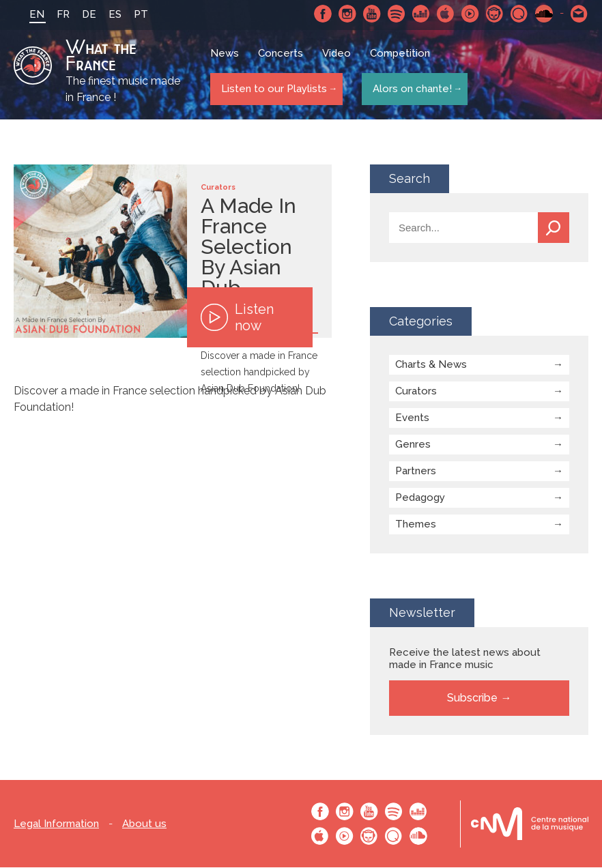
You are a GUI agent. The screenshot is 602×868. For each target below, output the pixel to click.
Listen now (237, 318)
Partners (416, 472)
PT (133, 14)
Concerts (282, 58)
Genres (413, 445)
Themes (416, 525)
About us (144, 825)
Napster (495, 14)
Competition (401, 58)
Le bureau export (530, 825)
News (226, 58)
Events (412, 418)
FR (55, 14)
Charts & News (431, 365)
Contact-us (579, 14)
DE (81, 14)
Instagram (347, 14)
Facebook (323, 14)
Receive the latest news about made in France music (465, 659)
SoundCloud (544, 14)
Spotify (397, 14)
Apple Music (446, 14)
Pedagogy (420, 498)
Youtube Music (470, 14)
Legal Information (56, 825)
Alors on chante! (409, 89)
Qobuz (519, 14)
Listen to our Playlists (271, 89)
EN (29, 14)
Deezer (421, 14)
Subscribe (472, 698)
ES (107, 14)
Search (554, 228)
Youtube (372, 14)
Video (338, 58)
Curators (416, 392)
